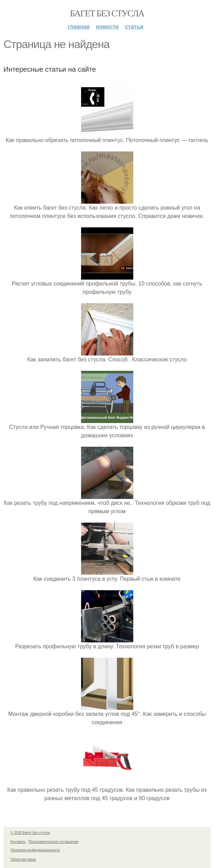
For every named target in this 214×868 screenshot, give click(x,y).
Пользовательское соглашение (54, 842)
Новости (107, 27)
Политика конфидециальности (35, 850)
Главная (79, 27)
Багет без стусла (107, 13)
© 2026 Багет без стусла (30, 833)
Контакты (18, 842)
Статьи (134, 27)
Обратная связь (23, 859)
